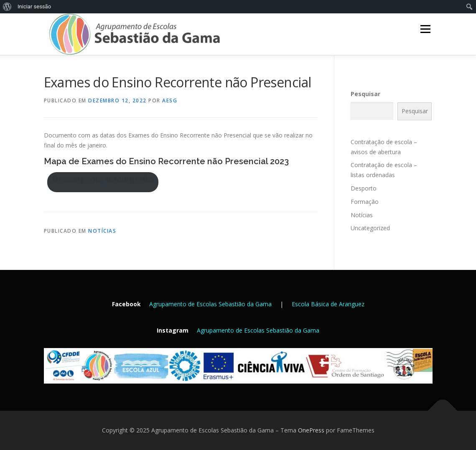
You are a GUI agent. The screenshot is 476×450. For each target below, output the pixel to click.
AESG (170, 100)
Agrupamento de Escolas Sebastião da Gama (210, 304)
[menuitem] (7, 7)
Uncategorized (370, 228)
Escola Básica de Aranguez (328, 304)
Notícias (102, 231)
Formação (365, 202)
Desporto (364, 188)
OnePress (311, 430)
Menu (425, 29)
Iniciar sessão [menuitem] (34, 6)
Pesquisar (365, 94)
